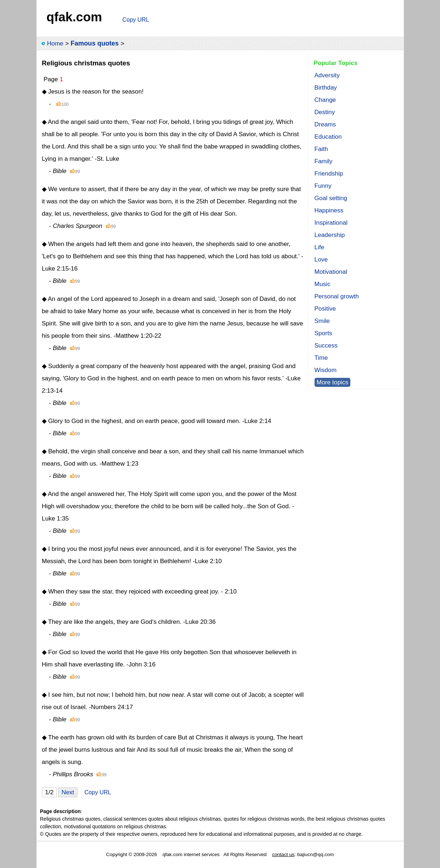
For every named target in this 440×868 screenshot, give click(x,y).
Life (319, 247)
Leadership (330, 235)
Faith (321, 149)
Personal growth (337, 296)
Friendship (329, 174)
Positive (325, 309)
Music (322, 284)
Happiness (329, 210)
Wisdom (326, 370)
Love (321, 260)
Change (325, 100)
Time (321, 358)
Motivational (331, 272)
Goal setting (331, 198)
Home (55, 44)
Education (328, 137)
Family (324, 161)
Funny (323, 186)
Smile (322, 321)
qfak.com (74, 17)
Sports (323, 333)
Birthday (326, 88)
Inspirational (331, 223)
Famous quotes (95, 43)
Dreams (325, 124)
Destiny (325, 112)
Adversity (327, 75)
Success (326, 346)
